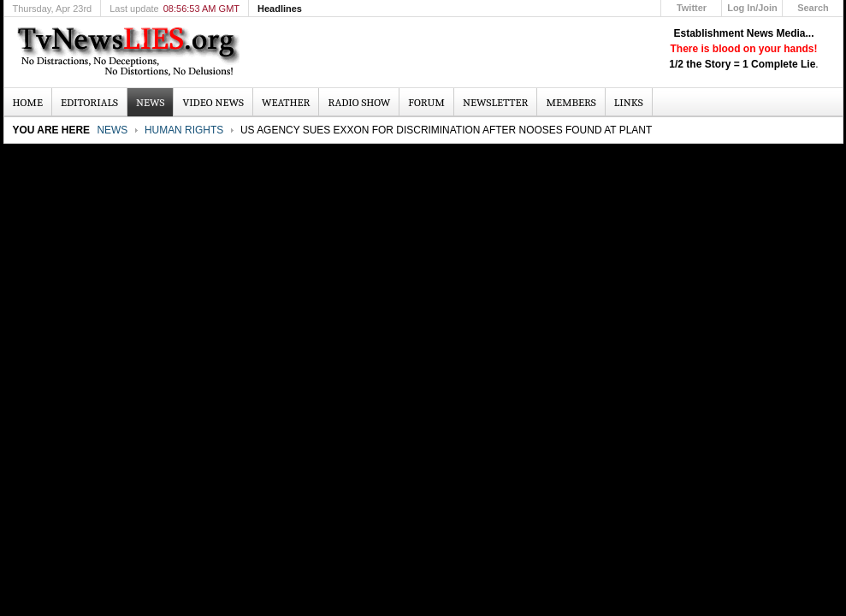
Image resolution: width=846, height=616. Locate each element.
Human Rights (184, 130)
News (112, 130)
